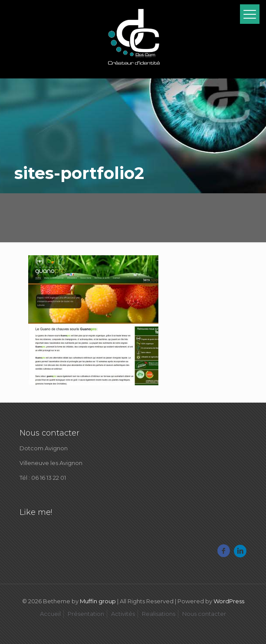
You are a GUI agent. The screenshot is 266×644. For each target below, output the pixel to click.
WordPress (229, 601)
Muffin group (98, 601)
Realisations (159, 614)
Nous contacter (204, 614)
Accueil (50, 614)
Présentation (86, 614)
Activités (123, 614)
